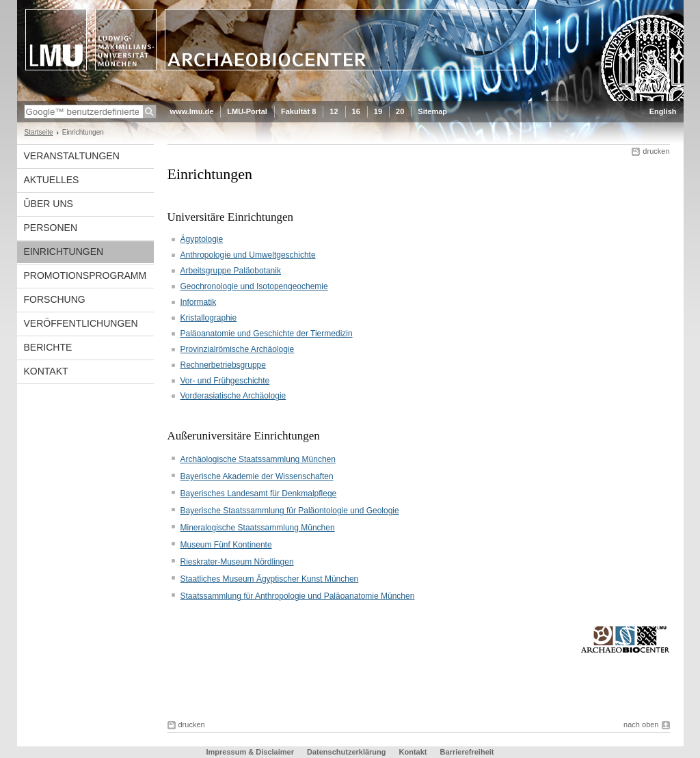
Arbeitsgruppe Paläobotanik (231, 271)
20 (400, 111)
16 (356, 111)
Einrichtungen (64, 252)
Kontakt (46, 371)
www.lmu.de (192, 111)
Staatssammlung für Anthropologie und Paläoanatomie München (298, 596)
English (663, 111)
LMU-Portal (247, 111)
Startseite (39, 132)
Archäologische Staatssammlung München (258, 459)
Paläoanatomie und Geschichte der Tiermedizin (267, 334)
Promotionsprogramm (85, 275)
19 (378, 111)
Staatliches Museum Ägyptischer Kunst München (270, 579)
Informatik (199, 302)
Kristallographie (209, 318)
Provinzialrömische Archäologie (238, 349)
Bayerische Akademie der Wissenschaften (257, 476)
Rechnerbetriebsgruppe (223, 365)
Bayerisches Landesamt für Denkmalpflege (259, 493)
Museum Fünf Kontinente (226, 545)
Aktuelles (52, 180)
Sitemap (432, 111)
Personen (51, 228)
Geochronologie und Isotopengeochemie (254, 286)
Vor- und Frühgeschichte (225, 381)
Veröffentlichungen (81, 323)
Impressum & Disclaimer (250, 752)
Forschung (55, 299)
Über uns (49, 204)
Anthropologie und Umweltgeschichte (248, 255)
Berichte (48, 347)
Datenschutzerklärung (347, 752)
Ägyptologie (202, 239)
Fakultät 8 (298, 111)
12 (334, 111)
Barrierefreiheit (467, 752)
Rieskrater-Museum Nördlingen (237, 562)
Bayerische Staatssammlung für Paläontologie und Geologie (290, 511)
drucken (656, 151)
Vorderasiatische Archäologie (233, 396)
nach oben (641, 725)
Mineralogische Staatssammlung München (258, 528)
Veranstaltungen (72, 156)
